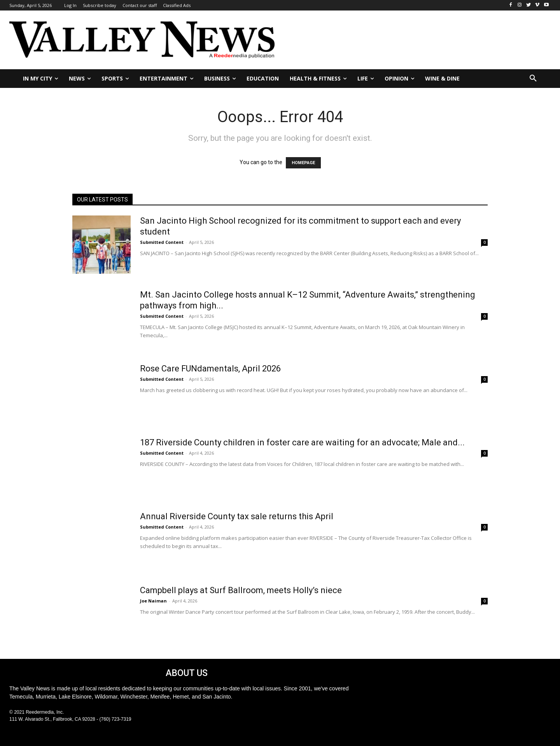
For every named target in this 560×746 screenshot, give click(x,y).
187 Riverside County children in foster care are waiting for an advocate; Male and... (302, 442)
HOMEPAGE (303, 163)
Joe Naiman (153, 601)
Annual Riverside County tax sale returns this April (237, 516)
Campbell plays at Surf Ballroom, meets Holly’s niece (241, 590)
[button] (533, 79)
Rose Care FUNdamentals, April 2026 (210, 369)
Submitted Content (162, 242)
